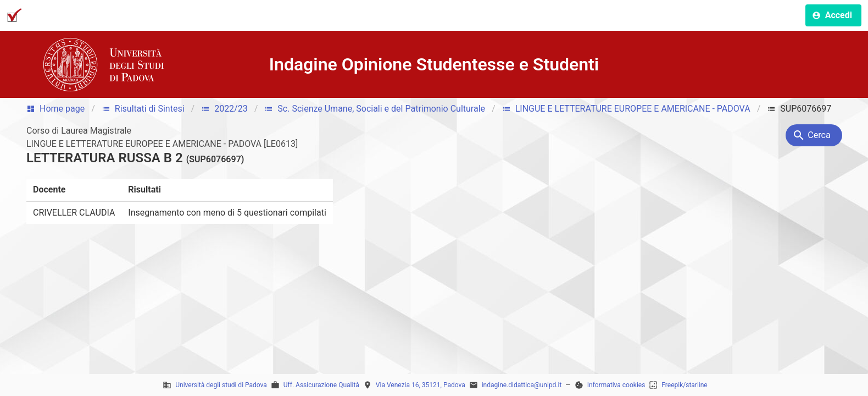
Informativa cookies (616, 385)
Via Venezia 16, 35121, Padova (421, 385)
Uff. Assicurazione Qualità (321, 385)
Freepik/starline (684, 385)
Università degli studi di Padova (221, 385)
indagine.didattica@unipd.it (522, 385)
